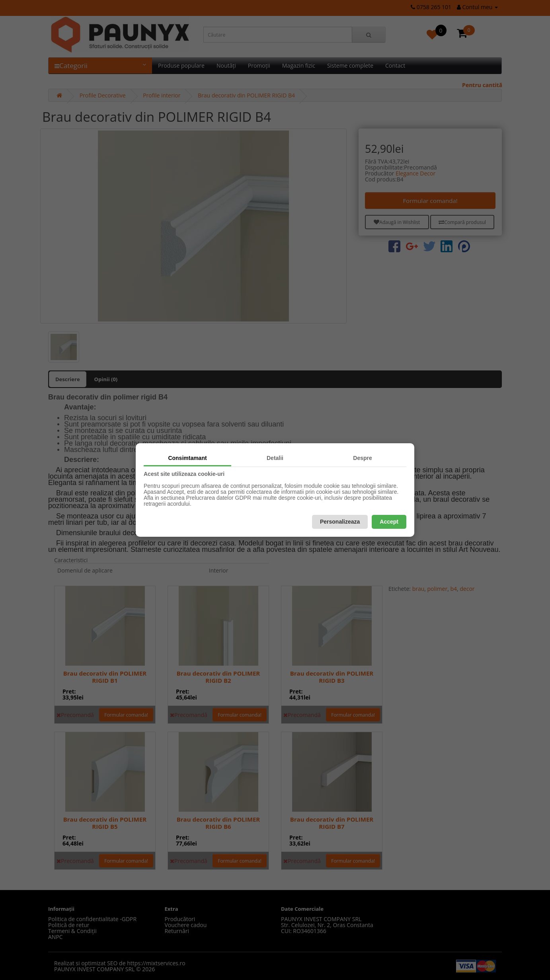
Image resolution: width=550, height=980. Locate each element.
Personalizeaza (340, 522)
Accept (389, 522)
